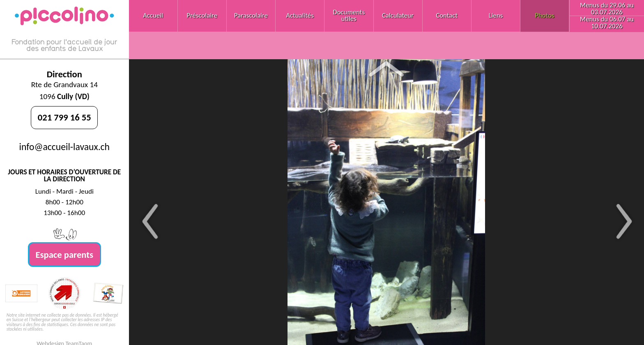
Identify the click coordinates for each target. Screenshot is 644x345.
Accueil (153, 15)
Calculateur (398, 15)
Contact (447, 15)
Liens (496, 15)
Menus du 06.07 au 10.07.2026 (607, 23)
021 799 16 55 (64, 117)
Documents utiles (349, 16)
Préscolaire (202, 15)
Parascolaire (251, 15)
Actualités (300, 15)
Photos (545, 15)
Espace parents (65, 255)
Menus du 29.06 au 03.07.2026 (607, 9)
